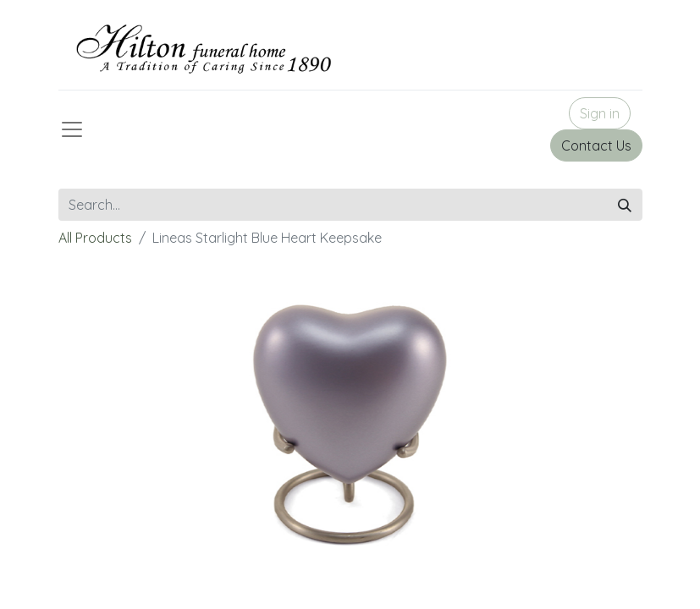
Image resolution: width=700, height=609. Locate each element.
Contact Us (596, 145)
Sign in (600, 113)
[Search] (625, 205)
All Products (95, 238)
